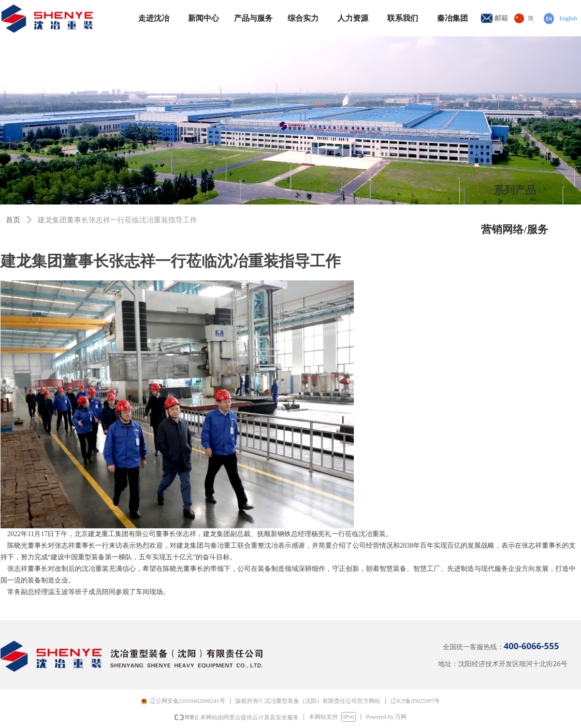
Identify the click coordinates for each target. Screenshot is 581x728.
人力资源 (353, 18)
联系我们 (403, 18)
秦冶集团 (452, 18)
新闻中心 (203, 18)
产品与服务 (253, 18)
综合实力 (303, 18)
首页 (13, 220)
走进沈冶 (154, 18)
